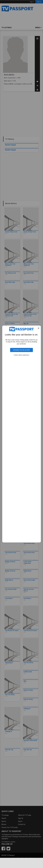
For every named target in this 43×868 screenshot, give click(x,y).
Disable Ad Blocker (21, 350)
